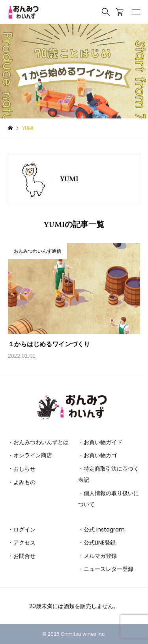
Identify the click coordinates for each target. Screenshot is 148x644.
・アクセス (22, 543)
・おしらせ (22, 469)
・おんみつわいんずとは (38, 442)
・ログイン (22, 529)
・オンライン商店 (30, 455)
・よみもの (22, 482)
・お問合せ (22, 556)
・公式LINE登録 (97, 543)
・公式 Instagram (101, 529)
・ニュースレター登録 (106, 569)
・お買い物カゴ (97, 455)
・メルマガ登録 (97, 556)
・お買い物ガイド (100, 442)
